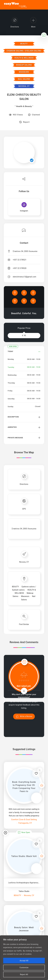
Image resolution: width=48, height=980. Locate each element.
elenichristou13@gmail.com (25, 277)
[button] (24, 353)
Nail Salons (24, 79)
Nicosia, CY (24, 86)
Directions (24, 484)
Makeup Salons (24, 65)
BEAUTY (24, 44)
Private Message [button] (15, 438)
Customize (24, 968)
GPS (24, 509)
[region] (24, 958)
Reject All (24, 974)
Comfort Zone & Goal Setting (24, 820)
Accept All (24, 961)
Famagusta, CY (25, 823)
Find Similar (24, 624)
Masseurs (24, 72)
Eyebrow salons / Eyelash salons (24, 51)
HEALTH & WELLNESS (24, 58)
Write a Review (26, 717)
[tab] (24, 353)
